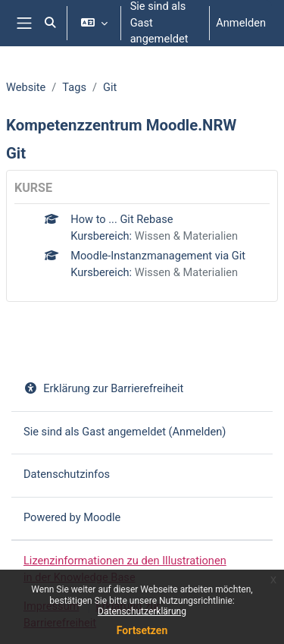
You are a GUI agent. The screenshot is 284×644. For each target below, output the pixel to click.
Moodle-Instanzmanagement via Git (158, 256)
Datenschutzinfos (67, 474)
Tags (74, 87)
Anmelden (241, 23)
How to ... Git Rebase (122, 219)
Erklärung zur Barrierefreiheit (103, 388)
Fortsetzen (142, 630)
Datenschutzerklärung (142, 611)
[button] (50, 23)
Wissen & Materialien (186, 236)
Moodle (102, 517)
